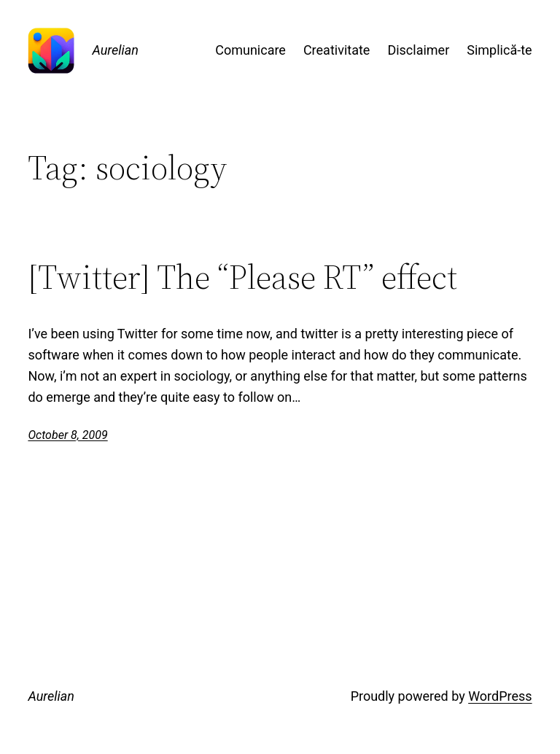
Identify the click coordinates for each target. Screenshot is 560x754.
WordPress (500, 696)
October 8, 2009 (67, 435)
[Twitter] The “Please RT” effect (242, 277)
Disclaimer (418, 50)
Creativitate (337, 50)
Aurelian (115, 50)
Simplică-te (499, 50)
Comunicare (250, 50)
